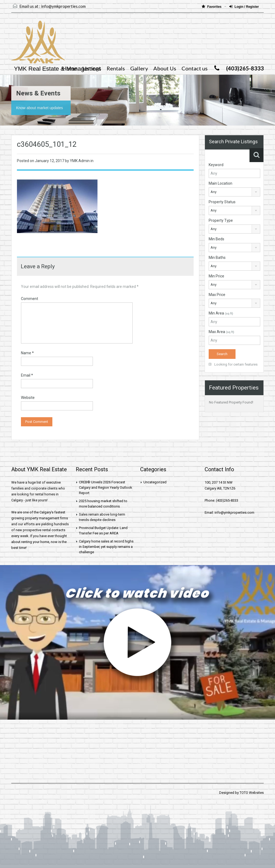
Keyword (216, 165)
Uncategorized (155, 482)
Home (69, 68)
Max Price (217, 295)
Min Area (221, 313)
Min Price (216, 276)
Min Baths (217, 258)
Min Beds (216, 239)
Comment (30, 299)
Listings (92, 68)
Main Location (220, 183)
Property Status (222, 202)
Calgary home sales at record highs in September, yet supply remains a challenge (106, 547)
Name (27, 353)
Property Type (221, 220)
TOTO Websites (252, 793)
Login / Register (244, 7)
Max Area (221, 332)
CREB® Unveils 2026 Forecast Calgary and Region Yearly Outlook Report (106, 487)
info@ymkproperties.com (63, 6)
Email (27, 375)
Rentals (116, 68)
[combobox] (234, 192)
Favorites (212, 7)
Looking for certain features (233, 364)
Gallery (139, 68)
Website (28, 398)
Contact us (195, 68)
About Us (165, 68)
